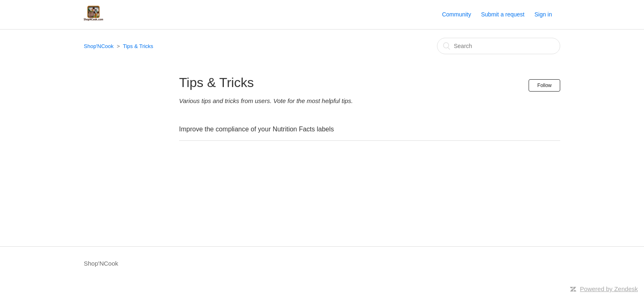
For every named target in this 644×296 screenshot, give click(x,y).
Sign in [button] (543, 14)
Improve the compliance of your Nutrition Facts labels (256, 129)
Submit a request (503, 14)
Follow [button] (544, 85)
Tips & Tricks (138, 46)
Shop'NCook (99, 46)
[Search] (499, 46)
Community (457, 14)
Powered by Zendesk (609, 289)
